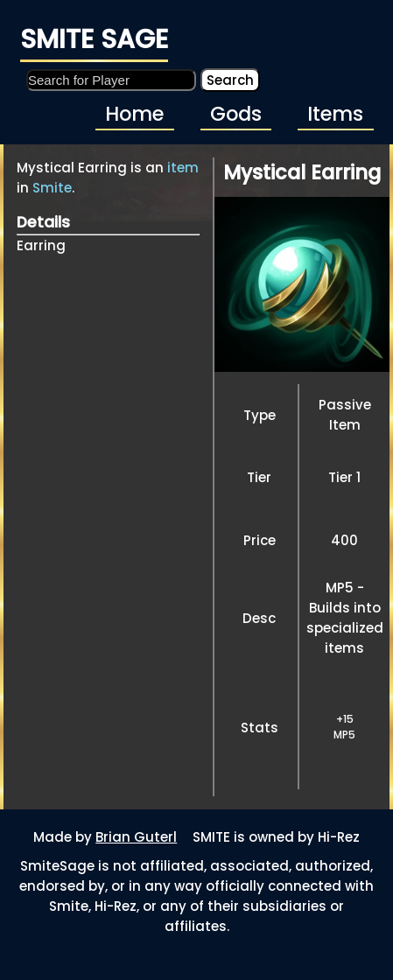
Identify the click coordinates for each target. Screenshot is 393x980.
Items (335, 114)
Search (230, 80)
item (183, 168)
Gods (236, 114)
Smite (52, 188)
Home (134, 114)
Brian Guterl (136, 837)
